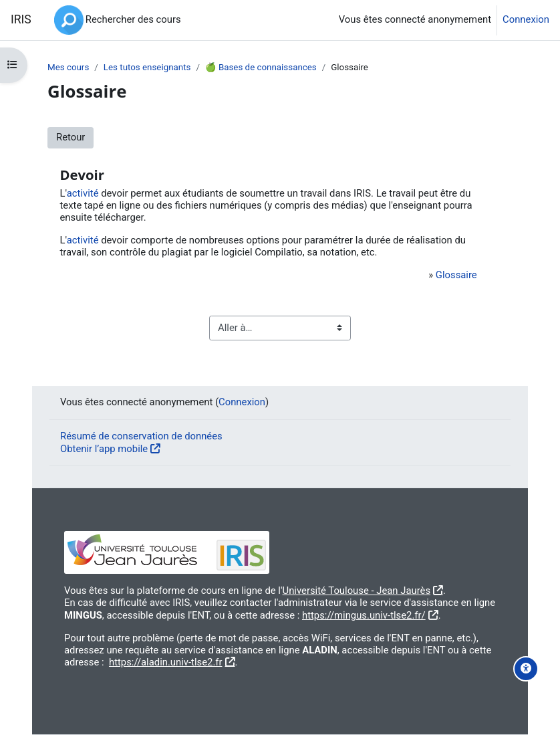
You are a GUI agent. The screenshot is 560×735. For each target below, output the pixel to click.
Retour (71, 137)
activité (83, 193)
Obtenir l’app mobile (104, 449)
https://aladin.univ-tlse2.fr (166, 662)
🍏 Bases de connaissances (261, 67)
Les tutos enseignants (147, 67)
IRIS (21, 19)
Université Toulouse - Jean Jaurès (357, 591)
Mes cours (68, 67)
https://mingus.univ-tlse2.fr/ (364, 615)
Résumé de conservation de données (141, 436)
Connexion (526, 20)
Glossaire (456, 275)
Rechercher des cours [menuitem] (133, 19)
